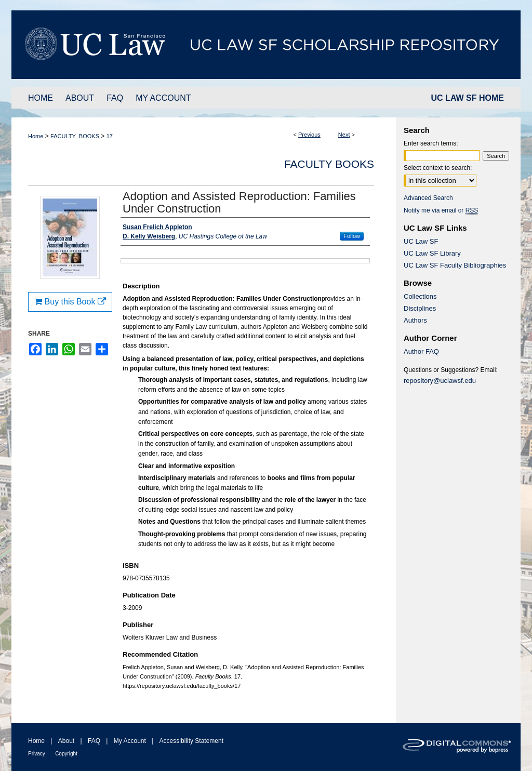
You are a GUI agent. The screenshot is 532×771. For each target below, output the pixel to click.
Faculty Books (329, 164)
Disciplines (420, 308)
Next (344, 135)
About (66, 741)
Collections (420, 296)
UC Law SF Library (432, 253)
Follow (352, 236)
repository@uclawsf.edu (440, 381)
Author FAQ (421, 351)
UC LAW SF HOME (468, 98)
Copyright (66, 754)
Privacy (37, 754)
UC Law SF (421, 241)
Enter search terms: (431, 143)
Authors (415, 320)
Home (36, 136)
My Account (130, 741)
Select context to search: (438, 168)
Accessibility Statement (191, 741)
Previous (309, 135)
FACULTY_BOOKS (75, 136)
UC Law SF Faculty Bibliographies (455, 265)
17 (110, 136)
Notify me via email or (441, 210)
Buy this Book (70, 302)
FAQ (94, 741)
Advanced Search (428, 198)
